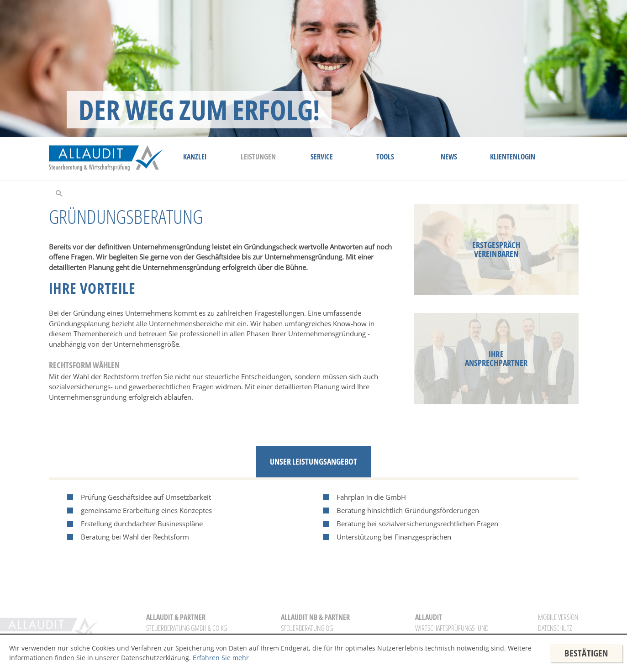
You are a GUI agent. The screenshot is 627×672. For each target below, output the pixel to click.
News (449, 157)
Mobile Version (558, 617)
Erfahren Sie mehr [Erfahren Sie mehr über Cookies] (221, 658)
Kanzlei (195, 157)
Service (322, 157)
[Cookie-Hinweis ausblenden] (586, 653)
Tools (385, 157)
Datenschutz (555, 628)
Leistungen (258, 157)
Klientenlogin (513, 157)
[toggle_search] (59, 193)
